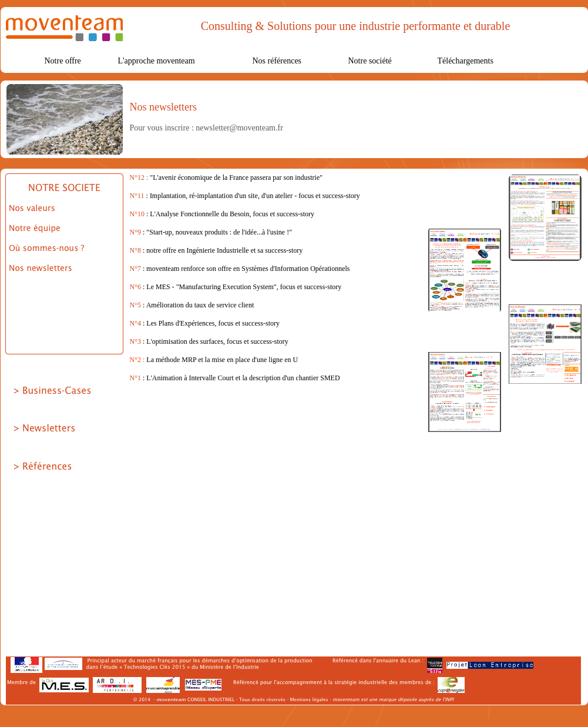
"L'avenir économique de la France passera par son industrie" (236, 177)
